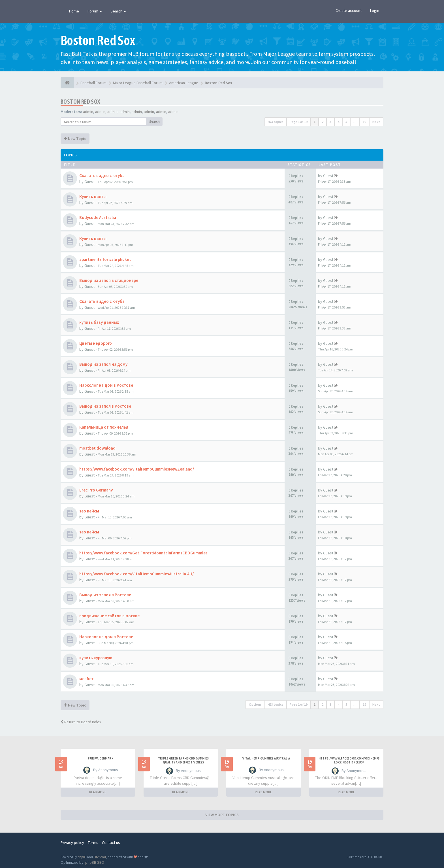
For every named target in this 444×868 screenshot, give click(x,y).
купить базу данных (99, 322)
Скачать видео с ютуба (102, 175)
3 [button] (330, 122)
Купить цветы (93, 196)
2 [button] (323, 122)
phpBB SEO (95, 862)
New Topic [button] (75, 139)
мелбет (87, 679)
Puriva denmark (101, 758)
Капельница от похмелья (104, 427)
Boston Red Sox (80, 102)
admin (88, 112)
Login (375, 10)
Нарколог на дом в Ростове (106, 385)
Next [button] (376, 122)
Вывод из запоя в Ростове (105, 406)
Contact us (111, 843)
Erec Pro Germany (96, 490)
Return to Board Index (81, 722)
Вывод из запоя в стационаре (109, 280)
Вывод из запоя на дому (103, 364)
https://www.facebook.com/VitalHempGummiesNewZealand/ (137, 469)
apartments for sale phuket (105, 259)
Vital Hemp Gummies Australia (266, 758)
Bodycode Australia (98, 217)
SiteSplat (100, 857)
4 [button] (338, 122)
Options (255, 704)
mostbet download (97, 448)
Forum (95, 11)
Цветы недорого (96, 343)
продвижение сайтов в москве (109, 616)
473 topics (276, 122)
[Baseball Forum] (67, 83)
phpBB (82, 857)
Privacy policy (72, 843)
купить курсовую (96, 658)
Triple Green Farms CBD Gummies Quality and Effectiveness (183, 760)
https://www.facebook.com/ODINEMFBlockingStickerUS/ (349, 760)
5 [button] (346, 122)
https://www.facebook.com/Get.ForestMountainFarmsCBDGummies (143, 553)
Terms (93, 843)
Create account (349, 10)
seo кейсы (89, 511)
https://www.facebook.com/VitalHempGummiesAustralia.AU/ (136, 574)
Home (74, 11)
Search (118, 11)
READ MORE (98, 792)
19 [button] (364, 122)
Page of (299, 122)
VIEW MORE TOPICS (222, 815)
